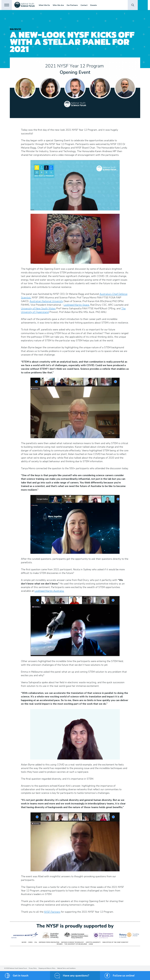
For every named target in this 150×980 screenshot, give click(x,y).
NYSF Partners (52, 912)
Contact (85, 5)
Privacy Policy (33, 968)
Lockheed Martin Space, (77, 305)
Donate (95, 5)
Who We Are (60, 5)
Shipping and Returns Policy (47, 968)
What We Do (46, 5)
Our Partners (74, 5)
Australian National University (46, 301)
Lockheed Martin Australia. (49, 591)
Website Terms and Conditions (66, 968)
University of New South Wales (38, 309)
